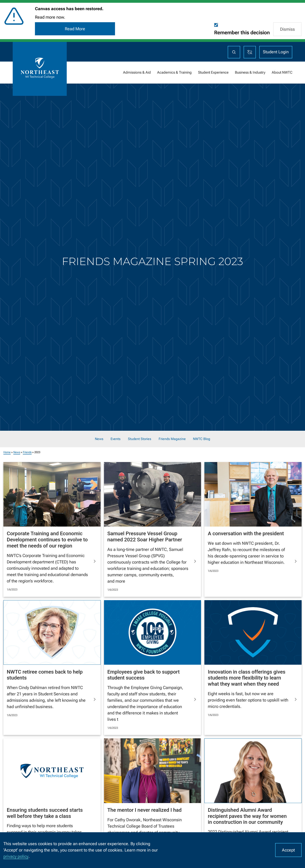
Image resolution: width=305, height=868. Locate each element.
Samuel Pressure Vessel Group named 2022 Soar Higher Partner (145, 537)
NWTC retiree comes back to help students (45, 675)
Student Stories (140, 439)
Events (116, 439)
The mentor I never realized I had (145, 810)
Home (7, 452)
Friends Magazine (172, 439)
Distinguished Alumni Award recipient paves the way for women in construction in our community (247, 816)
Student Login (276, 52)
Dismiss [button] (287, 29)
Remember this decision (242, 33)
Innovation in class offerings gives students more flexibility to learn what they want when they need (247, 678)
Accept (288, 850)
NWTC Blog (202, 439)
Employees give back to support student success (144, 675)
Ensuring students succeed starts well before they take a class (45, 813)
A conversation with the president (246, 534)
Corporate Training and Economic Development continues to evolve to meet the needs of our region (47, 540)
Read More (75, 29)
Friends (27, 452)
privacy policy (16, 856)
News (99, 439)
